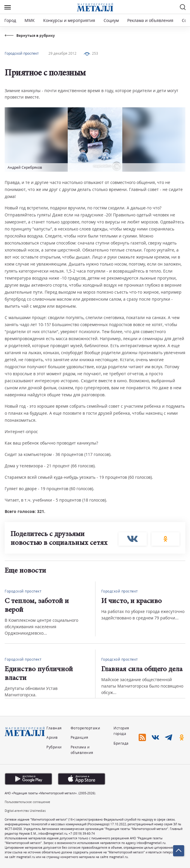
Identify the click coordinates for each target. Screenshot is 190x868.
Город (10, 20)
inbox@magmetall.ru (53, 833)
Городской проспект (22, 53)
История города (121, 731)
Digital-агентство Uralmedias (25, 811)
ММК (30, 20)
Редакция (80, 737)
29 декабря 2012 (62, 53)
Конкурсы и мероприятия (70, 20)
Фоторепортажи (86, 728)
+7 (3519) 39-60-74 (82, 833)
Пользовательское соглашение (27, 802)
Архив (52, 737)
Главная (54, 728)
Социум (111, 20)
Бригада (121, 743)
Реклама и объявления (150, 20)
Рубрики (54, 747)
